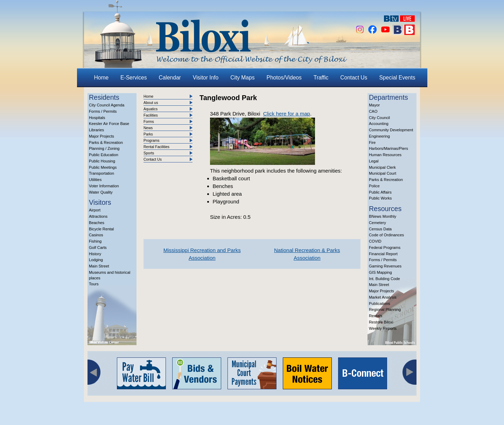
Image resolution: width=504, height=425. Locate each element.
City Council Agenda (107, 105)
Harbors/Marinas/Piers (388, 148)
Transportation (101, 173)
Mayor (374, 105)
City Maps (242, 78)
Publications (380, 304)
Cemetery (377, 223)
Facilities (151, 115)
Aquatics (150, 109)
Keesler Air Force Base (109, 124)
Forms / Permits (103, 111)
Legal (374, 161)
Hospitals (97, 118)
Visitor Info (206, 78)
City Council (379, 118)
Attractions (98, 216)
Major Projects (101, 136)
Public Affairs (380, 192)
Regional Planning (385, 309)
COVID (375, 241)
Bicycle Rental (101, 229)
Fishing (95, 241)
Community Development (391, 130)
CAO (373, 111)
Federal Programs (385, 248)
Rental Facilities (156, 147)
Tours (94, 284)
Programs (152, 140)
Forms (149, 121)
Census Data (380, 229)
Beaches (97, 223)
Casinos (96, 235)
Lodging (96, 260)
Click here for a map (287, 114)
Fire (372, 142)
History (95, 254)
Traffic (321, 78)
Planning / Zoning (104, 148)
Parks (148, 134)
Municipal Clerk (382, 167)
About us (151, 103)
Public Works (380, 198)
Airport (95, 210)
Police (374, 186)
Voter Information (104, 186)
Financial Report (383, 254)
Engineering (379, 136)
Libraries (96, 130)
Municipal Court (383, 173)
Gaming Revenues (385, 266)
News (148, 128)
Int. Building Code (384, 279)
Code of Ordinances (386, 235)
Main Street (99, 266)
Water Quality (101, 192)
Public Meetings (103, 167)
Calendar (170, 78)
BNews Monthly (383, 216)
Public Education (104, 155)
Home (101, 78)
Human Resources (385, 155)
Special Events (397, 78)
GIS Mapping (380, 272)
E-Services (134, 78)
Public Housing (102, 161)
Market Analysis (383, 297)
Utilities (95, 180)
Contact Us (354, 78)
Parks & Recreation (106, 142)
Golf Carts (98, 248)
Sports (149, 153)
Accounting (379, 124)
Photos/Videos (284, 78)
